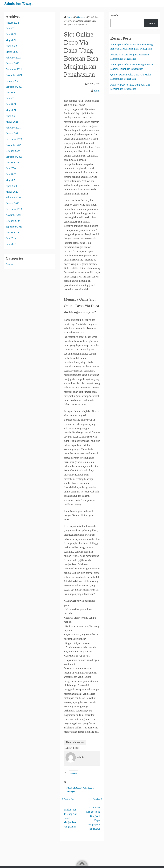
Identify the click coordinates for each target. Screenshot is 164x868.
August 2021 (12, 93)
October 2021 (13, 81)
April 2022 (11, 46)
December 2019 (14, 209)
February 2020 (13, 197)
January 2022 (12, 63)
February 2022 (13, 58)
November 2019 (14, 215)
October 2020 (13, 151)
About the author (75, 742)
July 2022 (11, 28)
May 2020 (11, 180)
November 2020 (14, 145)
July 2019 (11, 238)
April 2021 (11, 116)
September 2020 (14, 157)
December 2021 (14, 69)
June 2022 (11, 34)
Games (74, 773)
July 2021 (11, 98)
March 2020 (12, 192)
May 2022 (11, 40)
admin (97, 91)
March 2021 (12, 122)
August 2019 (12, 233)
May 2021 (11, 110)
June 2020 (11, 174)
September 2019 (14, 227)
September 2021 (14, 87)
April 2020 (11, 186)
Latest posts (72, 748)
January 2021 (12, 133)
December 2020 (14, 139)
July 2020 (11, 168)
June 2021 (11, 104)
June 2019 (11, 244)
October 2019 (13, 221)
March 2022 (12, 52)
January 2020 (12, 203)
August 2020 (12, 163)
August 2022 (12, 23)
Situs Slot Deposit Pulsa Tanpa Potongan (80, 789)
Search (114, 15)
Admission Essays (19, 4)
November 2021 (14, 75)
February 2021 (13, 128)
